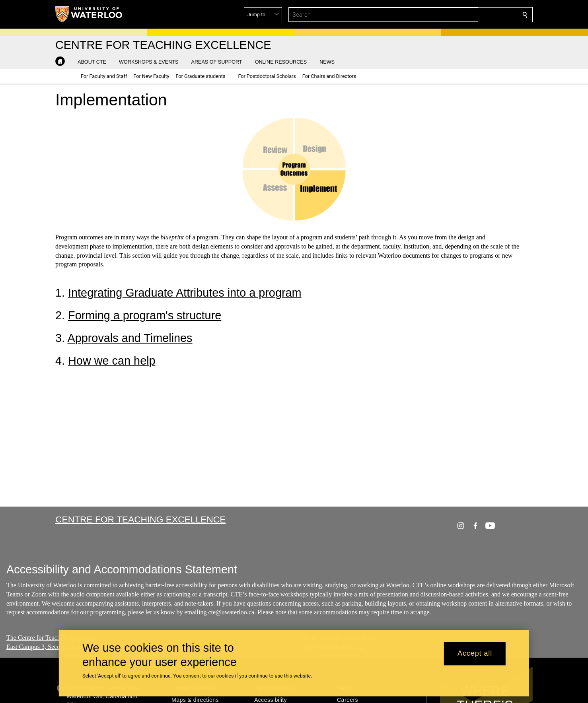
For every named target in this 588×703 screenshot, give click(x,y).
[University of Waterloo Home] (89, 14)
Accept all (475, 654)
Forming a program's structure (145, 315)
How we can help (112, 361)
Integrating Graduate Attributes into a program (185, 293)
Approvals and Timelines (130, 338)
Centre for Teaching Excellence (140, 519)
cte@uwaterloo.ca (231, 613)
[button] (467, 15)
